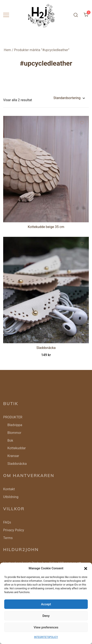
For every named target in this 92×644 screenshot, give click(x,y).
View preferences (46, 627)
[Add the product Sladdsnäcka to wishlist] (82, 244)
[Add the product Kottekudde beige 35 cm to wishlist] (82, 123)
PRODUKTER (13, 417)
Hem (7, 50)
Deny (46, 616)
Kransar (13, 456)
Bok (10, 441)
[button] (86, 568)
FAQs (7, 522)
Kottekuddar (17, 448)
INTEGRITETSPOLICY (46, 637)
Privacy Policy (14, 530)
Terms (8, 538)
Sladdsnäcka (46, 348)
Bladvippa (15, 425)
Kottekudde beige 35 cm (46, 227)
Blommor (14, 433)
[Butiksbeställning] (69, 98)
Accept (46, 604)
